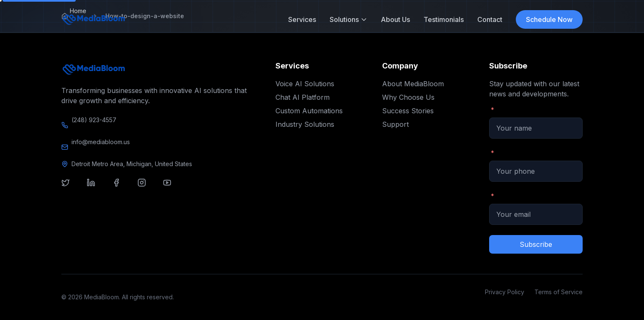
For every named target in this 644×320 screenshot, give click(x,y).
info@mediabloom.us (101, 142)
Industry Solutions (305, 124)
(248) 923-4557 (94, 120)
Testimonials (444, 19)
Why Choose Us (408, 97)
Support (395, 124)
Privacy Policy (505, 292)
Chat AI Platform (303, 97)
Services (302, 19)
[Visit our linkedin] (96, 188)
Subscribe (536, 244)
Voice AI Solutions (305, 84)
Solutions (348, 19)
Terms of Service (559, 292)
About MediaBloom (413, 84)
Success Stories (408, 111)
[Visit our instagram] (147, 188)
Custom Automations (309, 111)
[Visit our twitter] (71, 188)
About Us (395, 19)
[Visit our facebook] (121, 188)
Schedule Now (549, 19)
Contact (490, 19)
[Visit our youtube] (172, 188)
